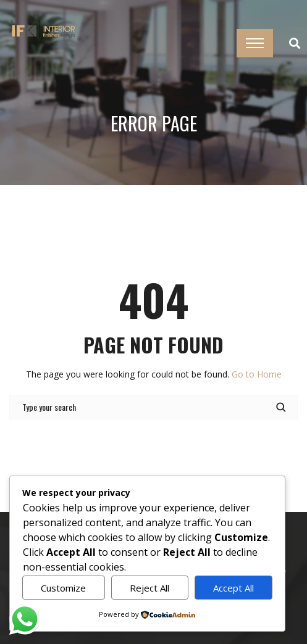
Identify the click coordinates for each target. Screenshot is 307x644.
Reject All (149, 588)
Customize (63, 588)
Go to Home (257, 374)
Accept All (233, 588)
